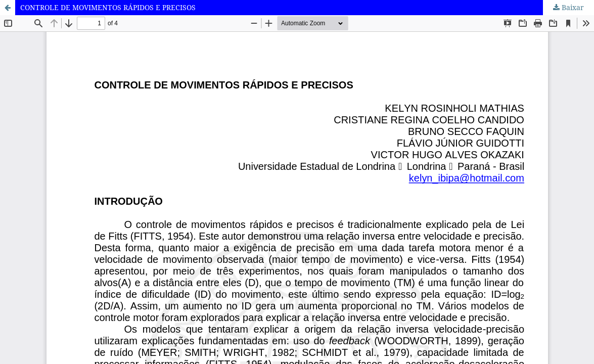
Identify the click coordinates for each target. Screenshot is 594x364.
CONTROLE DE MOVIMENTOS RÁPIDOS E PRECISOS (108, 7)
